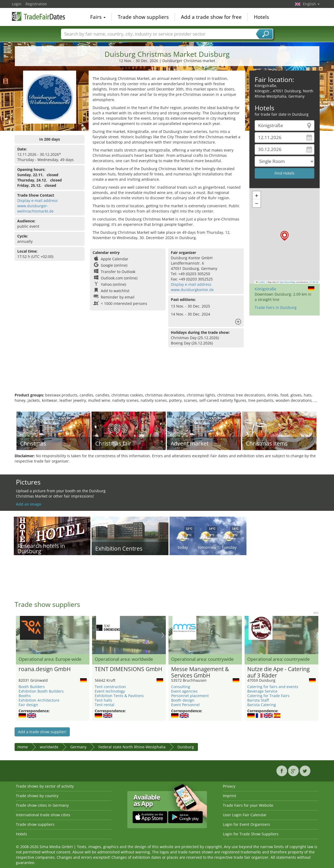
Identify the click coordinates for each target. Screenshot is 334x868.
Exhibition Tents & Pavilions (119, 696)
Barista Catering (262, 705)
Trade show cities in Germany (42, 805)
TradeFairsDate (38, 16)
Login (17, 4)
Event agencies (184, 691)
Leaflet (261, 282)
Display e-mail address (38, 200)
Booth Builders (32, 687)
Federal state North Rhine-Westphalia (132, 747)
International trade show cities (43, 815)
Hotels (261, 17)
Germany (78, 747)
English (311, 4)
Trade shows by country (37, 796)
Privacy (229, 786)
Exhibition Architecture (39, 700)
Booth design (183, 700)
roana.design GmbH (45, 669)
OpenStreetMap (287, 282)
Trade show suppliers (143, 17)
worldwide (49, 747)
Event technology (110, 691)
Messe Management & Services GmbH (200, 672)
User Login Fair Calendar (245, 815)
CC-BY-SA (314, 282)
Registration (36, 4)
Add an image (29, 504)
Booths (25, 696)
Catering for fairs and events (273, 687)
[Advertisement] (167, 375)
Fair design (28, 705)
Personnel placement (190, 696)
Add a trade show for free (211, 17)
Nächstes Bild (163, 635)
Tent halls (103, 700)
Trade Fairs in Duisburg (276, 307)
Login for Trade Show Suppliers (251, 834)
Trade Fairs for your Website (248, 805)
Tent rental (105, 705)
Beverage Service (262, 691)
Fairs (98, 17)
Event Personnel (185, 705)
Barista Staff (258, 700)
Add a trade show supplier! (42, 732)
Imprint (229, 796)
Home (23, 747)
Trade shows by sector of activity (45, 786)
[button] (285, 236)
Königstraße (265, 289)
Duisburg (186, 747)
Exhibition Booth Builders (41, 691)
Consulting (181, 687)
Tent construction (110, 687)
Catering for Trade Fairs (268, 696)
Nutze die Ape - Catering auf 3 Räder (278, 672)
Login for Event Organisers (246, 824)
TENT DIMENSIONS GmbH (128, 669)
